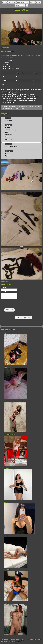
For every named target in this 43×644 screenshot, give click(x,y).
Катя (6, 367)
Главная (5, 2)
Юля (6, 333)
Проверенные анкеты (23, 2)
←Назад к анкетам (23, 318)
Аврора (7, 468)
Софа (6, 603)
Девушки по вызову (27, 640)
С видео (32, 2)
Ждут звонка (12, 2)
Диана (6, 502)
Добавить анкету (20, 5)
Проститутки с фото (15, 642)
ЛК (27, 5)
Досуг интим (5, 640)
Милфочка (8, 570)
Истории (38, 2)
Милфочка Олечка (10, 435)
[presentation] (11, 304)
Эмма (6, 536)
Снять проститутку (15, 640)
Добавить (10, 310)
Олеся (6, 401)
